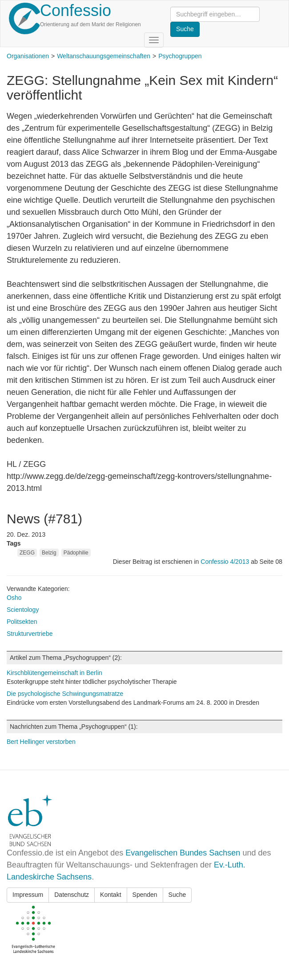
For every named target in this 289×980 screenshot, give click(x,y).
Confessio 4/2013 (226, 562)
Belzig (49, 553)
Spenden (145, 895)
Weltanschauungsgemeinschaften (104, 56)
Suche (177, 895)
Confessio (76, 10)
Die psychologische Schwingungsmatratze (65, 694)
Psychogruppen (180, 56)
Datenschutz (72, 895)
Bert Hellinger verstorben (41, 742)
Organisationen (28, 56)
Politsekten (22, 622)
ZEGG (27, 553)
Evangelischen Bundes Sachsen (183, 853)
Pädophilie (76, 553)
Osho (14, 598)
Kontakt (110, 895)
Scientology (23, 610)
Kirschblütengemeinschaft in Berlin (54, 673)
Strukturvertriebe (30, 634)
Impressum (28, 895)
